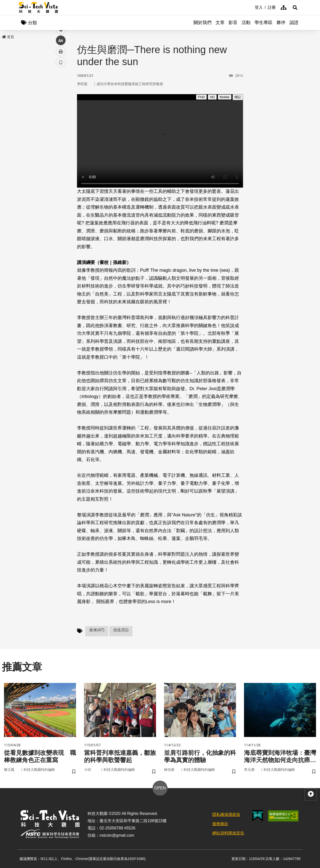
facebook (61, 96)
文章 (220, 23)
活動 (246, 23)
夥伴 (281, 23)
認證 (294, 23)
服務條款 (220, 824)
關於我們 (202, 23)
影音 (233, 23)
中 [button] (61, 129)
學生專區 (263, 23)
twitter (61, 107)
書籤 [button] (61, 151)
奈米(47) (97, 630)
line (59, 118)
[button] (295, 8)
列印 (61, 140)
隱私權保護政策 (226, 815)
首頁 (8, 37)
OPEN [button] (160, 788)
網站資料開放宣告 (228, 833)
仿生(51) (121, 630)
